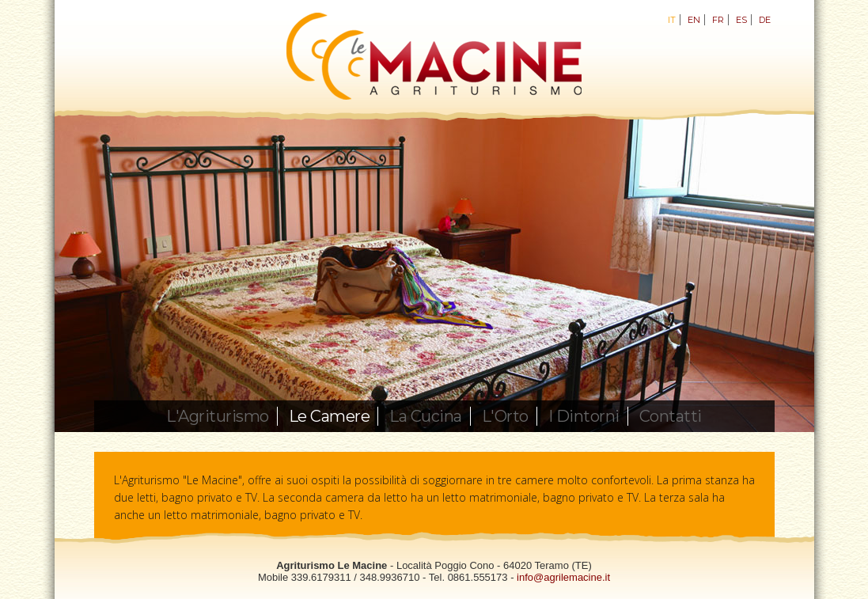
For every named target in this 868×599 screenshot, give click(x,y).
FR (718, 20)
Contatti (671, 416)
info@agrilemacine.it (563, 577)
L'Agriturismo (218, 416)
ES (741, 20)
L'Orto (505, 416)
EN (694, 20)
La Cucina (426, 416)
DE (765, 20)
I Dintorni (584, 416)
